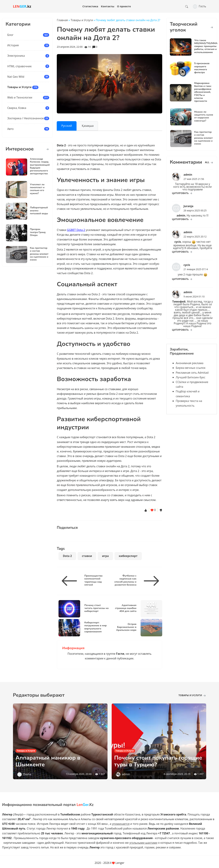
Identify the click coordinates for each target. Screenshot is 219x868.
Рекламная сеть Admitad (192, 373)
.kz (22, 6)
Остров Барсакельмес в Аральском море (126, 627)
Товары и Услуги (19, 87)
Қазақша (88, 126)
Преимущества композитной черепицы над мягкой (93, 580)
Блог (10, 35)
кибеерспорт (128, 556)
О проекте (124, 6)
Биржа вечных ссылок (191, 368)
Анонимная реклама (190, 363)
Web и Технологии (20, 97)
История (13, 45)
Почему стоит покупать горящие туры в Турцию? (158, 761)
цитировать (186, 190)
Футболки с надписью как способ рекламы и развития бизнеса (125, 580)
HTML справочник (19, 66)
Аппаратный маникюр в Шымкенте (48, 761)
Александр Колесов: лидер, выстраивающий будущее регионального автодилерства (36, 166)
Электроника (16, 56)
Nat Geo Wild (16, 77)
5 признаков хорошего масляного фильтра (202, 68)
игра (105, 556)
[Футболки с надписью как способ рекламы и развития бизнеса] (150, 581)
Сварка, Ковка (17, 108)
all (209, 162)
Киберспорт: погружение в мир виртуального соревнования (95, 627)
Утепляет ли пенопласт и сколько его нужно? (34, 189)
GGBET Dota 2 (76, 230)
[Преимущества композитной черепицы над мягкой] (71, 581)
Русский (67, 126)
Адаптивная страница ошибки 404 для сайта (126, 608)
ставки (87, 556)
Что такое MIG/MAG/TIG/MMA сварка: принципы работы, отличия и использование (206, 46)
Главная (62, 20)
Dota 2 (67, 556)
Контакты (108, 6)
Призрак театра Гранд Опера (34, 232)
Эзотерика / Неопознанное (26, 118)
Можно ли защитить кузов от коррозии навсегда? (200, 116)
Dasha (27, 774)
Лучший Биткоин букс (191, 377)
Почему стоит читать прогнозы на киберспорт (96, 608)
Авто (10, 129)
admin (126, 774)
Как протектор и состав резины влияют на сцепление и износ (35, 254)
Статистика (90, 6)
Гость (200, 6)
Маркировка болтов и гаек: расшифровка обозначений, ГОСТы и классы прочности (203, 92)
